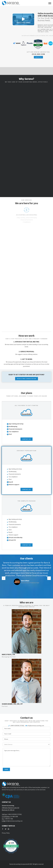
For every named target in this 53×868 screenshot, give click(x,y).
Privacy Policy (6, 833)
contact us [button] (26, 439)
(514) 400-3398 (38, 54)
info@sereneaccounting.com (36, 726)
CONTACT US (38, 57)
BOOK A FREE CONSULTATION (27, 379)
